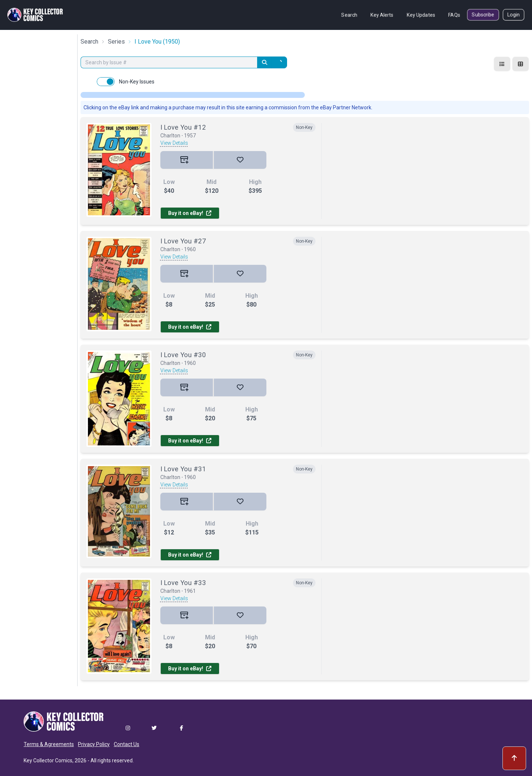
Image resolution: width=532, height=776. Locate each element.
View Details (174, 143)
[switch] (106, 82)
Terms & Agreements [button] (49, 744)
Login (514, 15)
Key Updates (421, 15)
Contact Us (127, 744)
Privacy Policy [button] (94, 744)
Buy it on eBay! (190, 213)
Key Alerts (382, 15)
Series (116, 42)
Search (349, 15)
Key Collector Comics (48, 760)
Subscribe (483, 15)
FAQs (454, 15)
